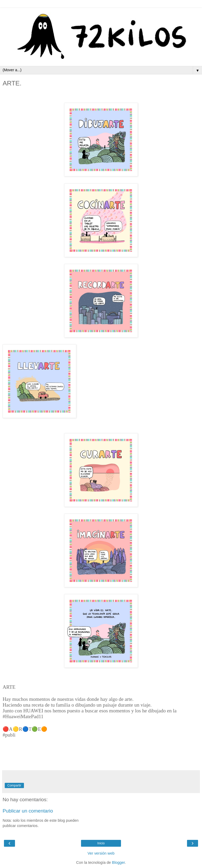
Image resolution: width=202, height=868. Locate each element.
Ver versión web (101, 853)
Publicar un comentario (28, 811)
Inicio (101, 843)
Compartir (14, 785)
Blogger (118, 862)
